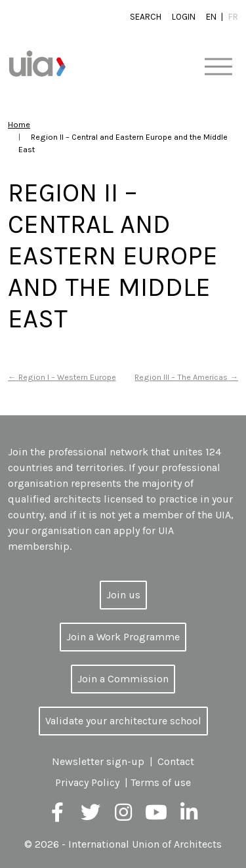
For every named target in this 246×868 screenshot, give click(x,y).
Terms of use (161, 782)
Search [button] (146, 17)
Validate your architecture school (123, 721)
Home (19, 124)
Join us (123, 595)
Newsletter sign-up (98, 761)
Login (184, 17)
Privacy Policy (87, 782)
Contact (176, 761)
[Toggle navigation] (218, 67)
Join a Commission (123, 679)
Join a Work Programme (123, 637)
